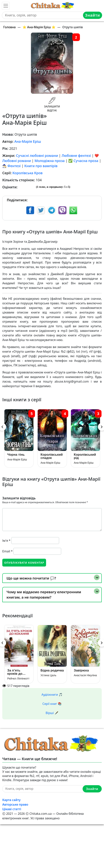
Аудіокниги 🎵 (52, 695)
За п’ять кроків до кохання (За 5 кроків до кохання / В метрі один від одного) (18, 672)
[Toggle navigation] (6, 6)
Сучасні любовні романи (37, 156)
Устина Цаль (48, 675)
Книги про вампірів (41, 166)
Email (7, 551)
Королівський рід (85, 456)
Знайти (93, 15)
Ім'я (6, 541)
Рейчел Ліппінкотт (18, 679)
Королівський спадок (52, 456)
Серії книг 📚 (52, 704)
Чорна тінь (16, 455)
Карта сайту (11, 800)
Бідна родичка (52, 670)
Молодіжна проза (50, 161)
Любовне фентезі (76, 156)
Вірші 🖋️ (52, 713)
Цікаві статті (12, 809)
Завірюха (81, 670)
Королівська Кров (28, 173)
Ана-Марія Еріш (28, 141)
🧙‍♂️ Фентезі (11, 166)
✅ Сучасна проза (83, 161)
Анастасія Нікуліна (85, 675)
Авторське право (15, 804)
